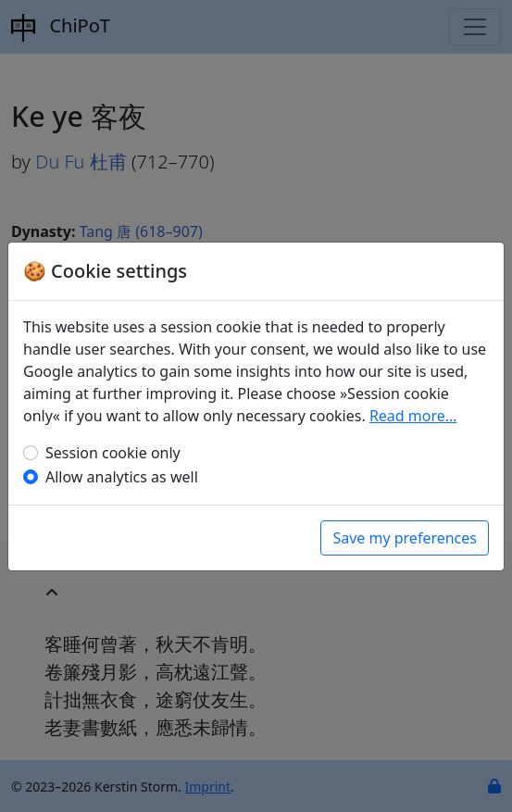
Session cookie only (113, 453)
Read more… (413, 416)
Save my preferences (405, 538)
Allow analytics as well (122, 477)
